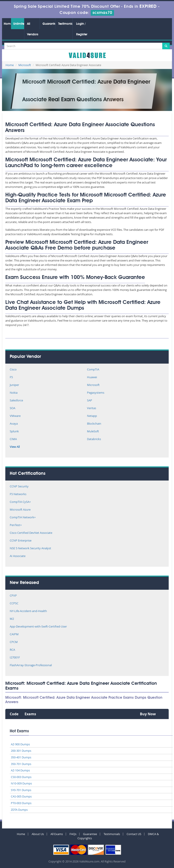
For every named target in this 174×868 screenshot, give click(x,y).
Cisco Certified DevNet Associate (31, 533)
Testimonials (65, 24)
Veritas (92, 408)
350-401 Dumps (21, 757)
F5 (11, 377)
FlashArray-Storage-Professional (31, 665)
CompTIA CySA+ (20, 502)
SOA (13, 408)
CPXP (13, 596)
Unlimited (19, 24)
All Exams (57, 834)
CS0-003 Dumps (21, 777)
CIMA (13, 439)
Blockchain (94, 424)
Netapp (92, 416)
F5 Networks (18, 494)
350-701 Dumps (21, 764)
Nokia (14, 393)
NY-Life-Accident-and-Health (28, 611)
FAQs (73, 834)
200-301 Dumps (21, 751)
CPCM (14, 642)
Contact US (134, 834)
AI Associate (18, 556)
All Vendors (33, 29)
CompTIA (93, 370)
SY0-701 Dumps (21, 790)
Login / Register (82, 29)
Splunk (14, 432)
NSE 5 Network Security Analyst (30, 548)
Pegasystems (96, 393)
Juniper (14, 385)
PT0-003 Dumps (21, 803)
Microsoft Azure (20, 510)
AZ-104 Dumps (20, 770)
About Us (38, 834)
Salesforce (16, 401)
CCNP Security (19, 487)
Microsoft (25, 65)
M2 (12, 619)
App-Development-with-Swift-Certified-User (38, 627)
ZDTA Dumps (19, 810)
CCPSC (14, 604)
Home (7, 24)
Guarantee (49, 24)
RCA (12, 650)
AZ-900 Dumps (20, 744)
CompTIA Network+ (23, 518)
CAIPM (14, 634)
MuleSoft (93, 432)
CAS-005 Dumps (21, 796)
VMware (15, 416)
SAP (90, 401)
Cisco (13, 370)
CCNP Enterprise (21, 541)
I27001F (15, 658)
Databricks (94, 439)
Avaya (14, 424)
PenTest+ (16, 525)
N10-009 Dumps (21, 783)
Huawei (92, 377)
